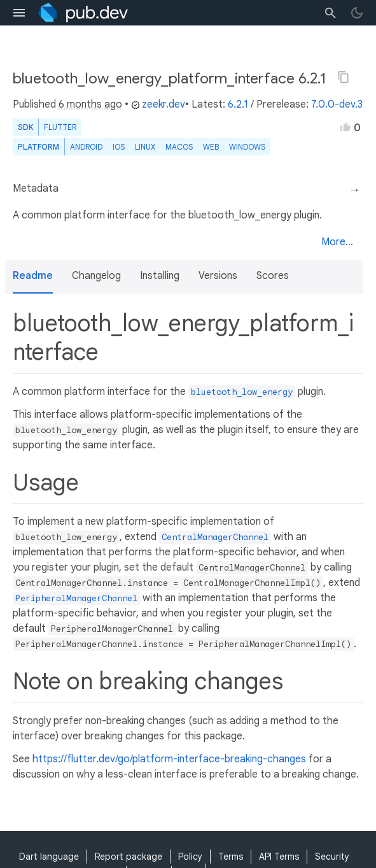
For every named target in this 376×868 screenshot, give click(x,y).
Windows (247, 147)
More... (337, 242)
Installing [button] (160, 276)
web (211, 147)
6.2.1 (238, 104)
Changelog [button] (96, 276)
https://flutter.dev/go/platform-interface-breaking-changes (169, 759)
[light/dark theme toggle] (357, 13)
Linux (145, 147)
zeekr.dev (158, 104)
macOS (179, 147)
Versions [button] (218, 276)
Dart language (49, 857)
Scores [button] (273, 276)
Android (86, 147)
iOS (119, 147)
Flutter (60, 127)
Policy (190, 857)
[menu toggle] (19, 13)
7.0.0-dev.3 (337, 104)
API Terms (279, 857)
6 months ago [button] (90, 104)
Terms (231, 857)
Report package (129, 857)
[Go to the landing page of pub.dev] (83, 13)
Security (332, 857)
